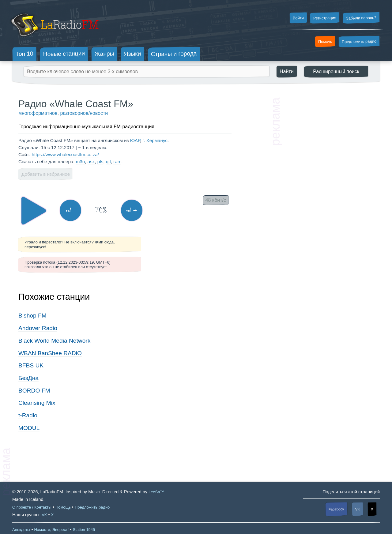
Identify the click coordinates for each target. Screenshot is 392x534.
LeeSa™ (156, 492)
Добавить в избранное (46, 174)
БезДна (28, 378)
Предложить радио (359, 41)
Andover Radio (38, 328)
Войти (298, 18)
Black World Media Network (54, 341)
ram (117, 162)
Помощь (63, 507)
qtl (108, 162)
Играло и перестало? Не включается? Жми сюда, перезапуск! (70, 244)
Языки (133, 54)
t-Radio (28, 415)
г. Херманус (155, 140)
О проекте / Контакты (32, 507)
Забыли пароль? (361, 18)
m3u (81, 162)
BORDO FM (34, 391)
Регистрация (325, 18)
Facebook (336, 509)
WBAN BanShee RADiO (50, 353)
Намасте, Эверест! (51, 530)
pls (100, 162)
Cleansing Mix (37, 403)
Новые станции (64, 54)
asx (91, 162)
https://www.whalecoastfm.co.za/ (65, 154)
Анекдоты (21, 530)
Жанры (104, 54)
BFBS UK (31, 365)
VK (358, 509)
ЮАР (135, 140)
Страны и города (174, 54)
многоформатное (38, 113)
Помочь (325, 42)
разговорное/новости (84, 113)
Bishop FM (32, 316)
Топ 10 (24, 54)
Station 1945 (84, 530)
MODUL (29, 428)
